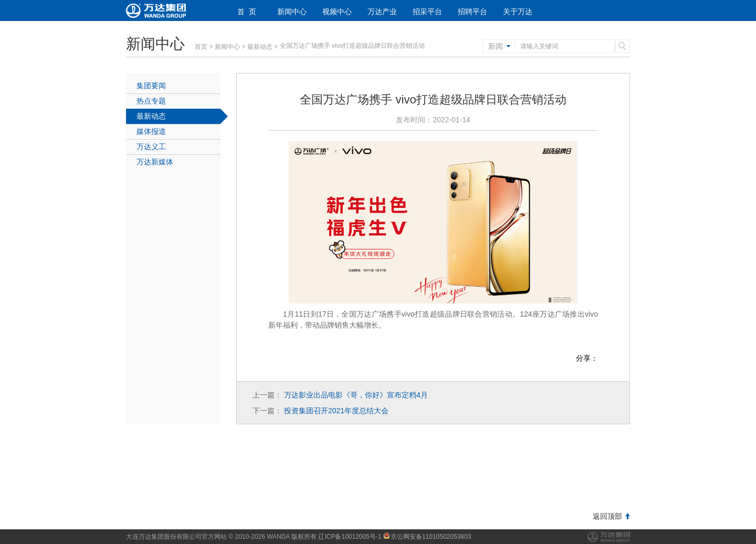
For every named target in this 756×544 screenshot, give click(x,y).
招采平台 (427, 12)
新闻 (496, 46)
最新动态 (260, 47)
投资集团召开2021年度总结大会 (336, 411)
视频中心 (337, 12)
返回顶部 (607, 516)
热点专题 (151, 101)
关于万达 (518, 12)
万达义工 (151, 147)
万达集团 (609, 537)
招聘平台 (472, 12)
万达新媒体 (155, 162)
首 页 (247, 12)
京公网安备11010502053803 (427, 537)
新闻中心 (292, 12)
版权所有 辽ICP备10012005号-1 (336, 537)
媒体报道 (151, 131)
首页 (201, 47)
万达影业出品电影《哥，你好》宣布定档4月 (356, 395)
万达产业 (382, 12)
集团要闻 (151, 86)
